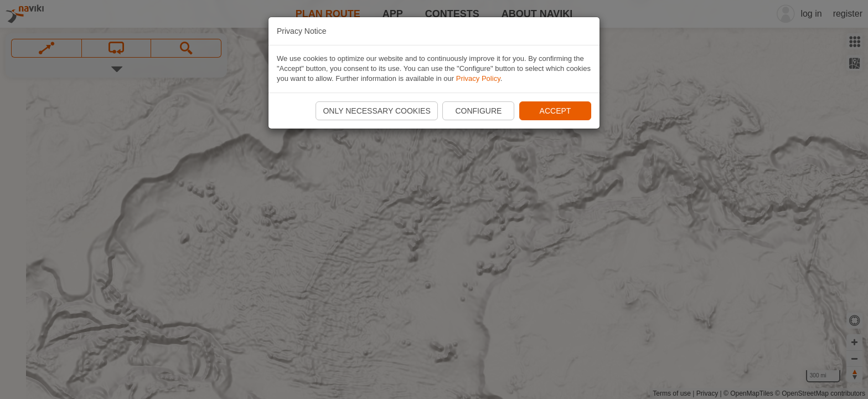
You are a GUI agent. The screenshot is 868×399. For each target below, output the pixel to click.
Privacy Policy (478, 78)
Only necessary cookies (376, 111)
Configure (478, 111)
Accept (556, 111)
